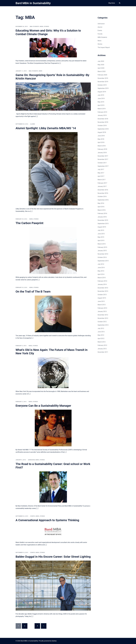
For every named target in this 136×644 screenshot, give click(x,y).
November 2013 (103, 291)
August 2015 (102, 227)
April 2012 (101, 339)
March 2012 (102, 342)
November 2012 (103, 318)
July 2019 (101, 95)
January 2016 (102, 217)
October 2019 (102, 85)
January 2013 (102, 311)
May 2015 (101, 237)
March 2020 (102, 71)
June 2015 (101, 234)
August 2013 (102, 298)
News (42, 26)
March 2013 (102, 305)
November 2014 (103, 254)
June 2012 (101, 332)
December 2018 (103, 119)
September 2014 (103, 261)
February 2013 (102, 308)
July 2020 (101, 61)
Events (33, 516)
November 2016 (103, 193)
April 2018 (101, 142)
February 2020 (102, 75)
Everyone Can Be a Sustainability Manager (43, 406)
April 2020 (101, 68)
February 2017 (102, 183)
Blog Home (112, 3)
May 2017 (101, 173)
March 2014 (102, 278)
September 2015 (103, 224)
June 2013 (101, 301)
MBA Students (34, 26)
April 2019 (101, 105)
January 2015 (102, 251)
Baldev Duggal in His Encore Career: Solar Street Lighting (53, 557)
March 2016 (102, 210)
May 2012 (101, 335)
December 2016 (103, 190)
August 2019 (102, 92)
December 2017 (103, 156)
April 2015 (101, 241)
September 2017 (103, 166)
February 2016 (102, 213)
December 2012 (103, 315)
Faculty (100, 34)
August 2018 (102, 132)
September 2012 (103, 325)
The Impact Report (104, 47)
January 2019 (102, 115)
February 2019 (102, 112)
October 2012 (102, 322)
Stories (46, 26)
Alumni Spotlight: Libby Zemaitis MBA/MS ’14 (46, 128)
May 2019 (101, 102)
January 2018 (102, 153)
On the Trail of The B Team (33, 292)
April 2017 (101, 176)
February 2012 (102, 345)
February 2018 (102, 149)
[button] (120, 3)
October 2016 (102, 197)
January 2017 (102, 186)
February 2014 (102, 281)
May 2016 (101, 203)
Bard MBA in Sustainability (33, 3)
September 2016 (103, 200)
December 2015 (103, 220)
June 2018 (101, 136)
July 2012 (101, 328)
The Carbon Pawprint (30, 223)
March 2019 (102, 109)
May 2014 (101, 271)
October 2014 (102, 257)
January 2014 (102, 284)
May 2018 (101, 139)
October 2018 (102, 126)
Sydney (54, 641)
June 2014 (101, 268)
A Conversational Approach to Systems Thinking (47, 520)
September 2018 (103, 129)
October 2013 (102, 295)
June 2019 (101, 99)
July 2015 (101, 230)
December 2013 (103, 288)
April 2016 (101, 207)
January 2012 (102, 349)
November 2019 (103, 82)
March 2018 (102, 146)
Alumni (33, 124)
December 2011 (103, 352)
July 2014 (101, 264)
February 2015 (102, 247)
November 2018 (103, 122)
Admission (31, 460)
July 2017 (101, 169)
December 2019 (103, 78)
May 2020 (101, 65)
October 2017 (102, 163)
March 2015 (102, 244)
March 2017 (102, 180)
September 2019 (103, 88)
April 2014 (101, 274)
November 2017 (103, 159)
